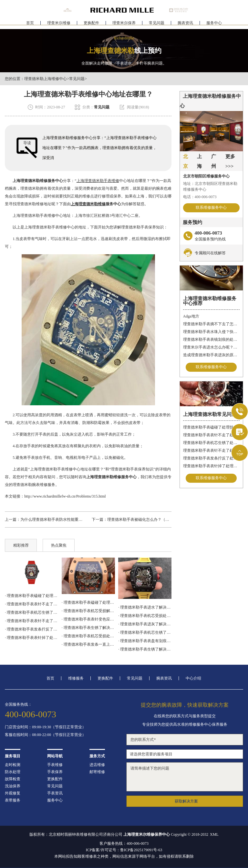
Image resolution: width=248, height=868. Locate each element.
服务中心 (214, 25)
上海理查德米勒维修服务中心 (38, 181)
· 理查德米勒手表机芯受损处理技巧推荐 (145, 616)
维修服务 (76, 678)
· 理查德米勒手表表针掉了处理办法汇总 (31, 638)
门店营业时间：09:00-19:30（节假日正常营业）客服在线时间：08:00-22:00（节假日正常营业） (45, 731)
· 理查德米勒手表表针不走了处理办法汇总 (31, 604)
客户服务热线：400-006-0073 (124, 843)
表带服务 (13, 800)
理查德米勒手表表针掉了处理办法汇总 (211, 466)
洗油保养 (13, 786)
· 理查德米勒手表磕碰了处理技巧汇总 (88, 602)
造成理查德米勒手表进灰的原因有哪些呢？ (211, 355)
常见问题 (157, 25)
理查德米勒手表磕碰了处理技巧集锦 (211, 427)
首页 (30, 25)
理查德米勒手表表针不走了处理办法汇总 (211, 435)
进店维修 (97, 765)
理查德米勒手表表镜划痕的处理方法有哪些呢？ (211, 339)
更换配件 (91, 25)
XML (214, 834)
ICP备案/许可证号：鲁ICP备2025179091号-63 (124, 850)
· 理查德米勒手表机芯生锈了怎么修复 (145, 632)
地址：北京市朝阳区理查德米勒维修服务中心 (210, 187)
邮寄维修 (97, 772)
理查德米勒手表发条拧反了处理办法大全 (211, 458)
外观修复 (13, 793)
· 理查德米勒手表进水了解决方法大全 (145, 607)
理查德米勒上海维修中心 (46, 79)
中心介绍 (193, 678)
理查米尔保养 (124, 25)
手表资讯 (55, 793)
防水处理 (13, 772)
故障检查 (13, 779)
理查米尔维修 (59, 25)
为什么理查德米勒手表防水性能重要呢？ (55, 520)
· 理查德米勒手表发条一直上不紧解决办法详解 (88, 644)
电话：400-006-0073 (200, 197)
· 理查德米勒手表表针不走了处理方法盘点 (31, 621)
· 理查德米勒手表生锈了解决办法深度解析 (88, 628)
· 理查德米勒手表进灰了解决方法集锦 (145, 624)
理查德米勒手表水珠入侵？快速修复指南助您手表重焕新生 (211, 332)
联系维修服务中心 (211, 208)
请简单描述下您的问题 (185, 777)
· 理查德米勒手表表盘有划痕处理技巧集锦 (145, 641)
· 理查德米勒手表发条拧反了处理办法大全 (31, 629)
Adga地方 (191, 316)
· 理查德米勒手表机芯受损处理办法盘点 (88, 636)
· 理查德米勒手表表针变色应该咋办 (88, 619)
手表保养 (55, 772)
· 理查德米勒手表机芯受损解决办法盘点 (88, 611)
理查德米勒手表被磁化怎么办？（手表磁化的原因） (152, 520)
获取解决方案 (186, 801)
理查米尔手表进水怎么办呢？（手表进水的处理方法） (211, 347)
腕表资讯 (185, 25)
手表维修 (55, 765)
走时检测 (13, 765)
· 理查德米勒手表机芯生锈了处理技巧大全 (31, 612)
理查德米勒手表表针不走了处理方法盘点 (211, 450)
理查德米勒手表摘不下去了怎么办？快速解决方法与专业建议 (211, 324)
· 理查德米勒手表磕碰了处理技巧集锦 (31, 596)
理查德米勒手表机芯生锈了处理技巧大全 (211, 443)
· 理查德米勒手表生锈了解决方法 (145, 649)
